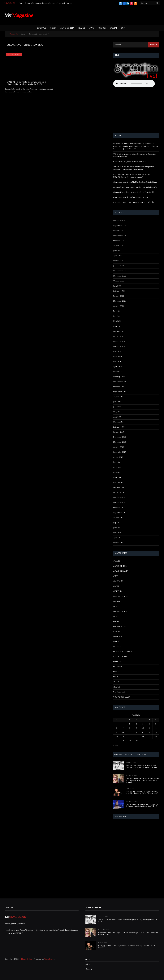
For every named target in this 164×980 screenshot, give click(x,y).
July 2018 (117, 462)
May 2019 (117, 412)
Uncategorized (119, 692)
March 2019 (118, 422)
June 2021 (117, 316)
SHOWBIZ (118, 667)
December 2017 (119, 498)
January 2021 (118, 336)
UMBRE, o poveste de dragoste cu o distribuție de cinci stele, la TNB (26, 83)
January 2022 (119, 296)
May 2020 (117, 361)
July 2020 (117, 351)
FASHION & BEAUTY (122, 596)
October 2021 (119, 306)
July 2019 (117, 402)
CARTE (116, 586)
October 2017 (118, 508)
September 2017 (119, 513)
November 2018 (119, 442)
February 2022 (119, 291)
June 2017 (117, 528)
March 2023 (118, 261)
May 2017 (117, 533)
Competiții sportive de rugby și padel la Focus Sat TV (134, 192)
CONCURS (118, 591)
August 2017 (118, 518)
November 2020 (120, 346)
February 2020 (119, 377)
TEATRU (117, 682)
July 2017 (117, 523)
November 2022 (120, 276)
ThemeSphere (27, 959)
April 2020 (117, 367)
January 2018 (118, 492)
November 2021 (119, 301)
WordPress (49, 959)
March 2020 (118, 372)
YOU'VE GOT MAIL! (122, 697)
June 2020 (117, 357)
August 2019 (118, 397)
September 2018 (120, 452)
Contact (89, 969)
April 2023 (117, 256)
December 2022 (120, 271)
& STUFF (117, 561)
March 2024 (118, 231)
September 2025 (120, 226)
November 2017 (119, 502)
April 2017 (117, 538)
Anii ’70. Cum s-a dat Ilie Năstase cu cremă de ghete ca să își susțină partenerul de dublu (142, 767)
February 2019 (119, 427)
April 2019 (117, 417)
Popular (118, 755)
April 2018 (117, 477)
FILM (115, 606)
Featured (117, 601)
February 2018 (119, 487)
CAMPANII (118, 581)
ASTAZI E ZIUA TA (121, 571)
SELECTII (117, 662)
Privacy (88, 964)
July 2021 (117, 311)
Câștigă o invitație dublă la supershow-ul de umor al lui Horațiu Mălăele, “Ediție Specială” (142, 792)
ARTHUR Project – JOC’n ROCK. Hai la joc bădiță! (134, 202)
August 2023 (118, 246)
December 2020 (120, 341)
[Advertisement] (109, 15)
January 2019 (119, 432)
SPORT (116, 677)
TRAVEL (82, 28)
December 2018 (119, 437)
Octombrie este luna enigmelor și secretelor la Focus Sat (135, 187)
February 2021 (119, 331)
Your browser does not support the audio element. (134, 84)
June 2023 (117, 251)
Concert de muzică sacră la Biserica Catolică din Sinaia (135, 182)
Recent (128, 755)
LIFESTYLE (41, 28)
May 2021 (117, 321)
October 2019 (119, 387)
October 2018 (119, 447)
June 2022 (117, 286)
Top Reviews (140, 755)
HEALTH (117, 631)
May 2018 (117, 472)
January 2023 (119, 266)
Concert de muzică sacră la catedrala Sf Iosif (131, 197)
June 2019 (117, 407)
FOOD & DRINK (120, 611)
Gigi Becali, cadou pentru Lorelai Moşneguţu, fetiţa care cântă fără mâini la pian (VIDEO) (142, 805)
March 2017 (118, 543)
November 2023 (120, 236)
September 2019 (120, 392)
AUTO (92, 28)
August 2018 (118, 457)
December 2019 (120, 382)
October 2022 (119, 281)
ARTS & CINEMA (67, 28)
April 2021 (117, 326)
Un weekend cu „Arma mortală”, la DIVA (129, 162)
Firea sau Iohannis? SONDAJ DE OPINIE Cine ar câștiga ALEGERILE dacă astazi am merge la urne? (142, 780)
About (88, 959)
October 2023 (119, 241)
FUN (123, 28)
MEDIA (53, 28)
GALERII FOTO (120, 627)
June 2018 (117, 467)
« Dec (115, 746)
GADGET (102, 28)
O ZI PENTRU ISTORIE (123, 652)
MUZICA (117, 647)
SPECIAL (114, 28)
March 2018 (118, 482)
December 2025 (120, 220)
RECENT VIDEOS (120, 657)
